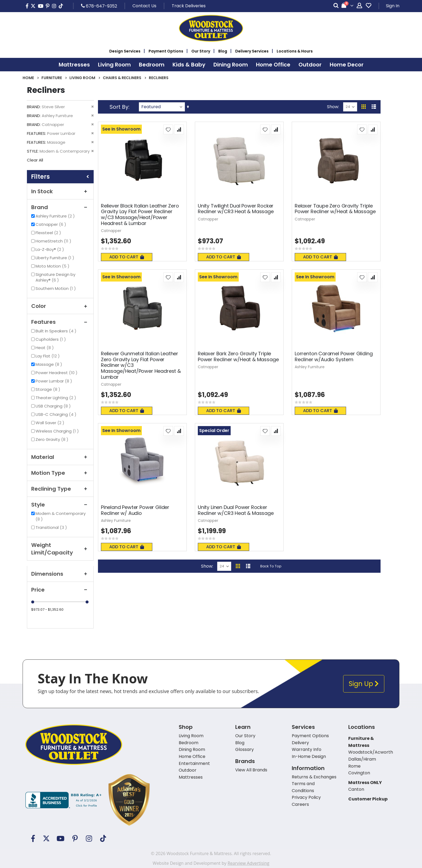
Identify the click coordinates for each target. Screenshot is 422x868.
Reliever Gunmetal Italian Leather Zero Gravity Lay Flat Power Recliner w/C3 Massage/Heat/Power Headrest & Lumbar (141, 365)
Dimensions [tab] (60, 574)
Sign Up (364, 684)
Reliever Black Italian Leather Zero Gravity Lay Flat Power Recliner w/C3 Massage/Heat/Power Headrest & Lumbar (140, 215)
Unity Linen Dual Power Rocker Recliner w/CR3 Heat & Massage (236, 510)
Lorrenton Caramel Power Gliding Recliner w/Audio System (334, 356)
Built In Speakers (57, 331)
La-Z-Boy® (50, 249)
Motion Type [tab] (60, 473)
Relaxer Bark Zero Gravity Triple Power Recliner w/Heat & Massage (238, 356)
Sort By (119, 107)
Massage (50, 364)
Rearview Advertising (248, 863)
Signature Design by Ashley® (55, 277)
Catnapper (52, 224)
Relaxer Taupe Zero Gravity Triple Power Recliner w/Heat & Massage (335, 209)
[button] (168, 129)
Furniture (52, 78)
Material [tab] (60, 457)
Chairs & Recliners (122, 78)
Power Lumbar (54, 381)
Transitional (52, 527)
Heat (45, 348)
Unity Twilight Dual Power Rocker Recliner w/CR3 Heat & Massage (236, 209)
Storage (49, 389)
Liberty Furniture (56, 258)
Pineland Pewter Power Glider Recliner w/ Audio (135, 510)
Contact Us (144, 6)
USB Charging (54, 406)
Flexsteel (49, 233)
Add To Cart (127, 257)
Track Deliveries (189, 6)
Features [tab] (60, 322)
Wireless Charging (58, 431)
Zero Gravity (53, 439)
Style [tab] (60, 505)
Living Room (82, 78)
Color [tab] (60, 306)
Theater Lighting (57, 398)
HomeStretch (54, 241)
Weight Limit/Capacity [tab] (60, 549)
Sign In (393, 6)
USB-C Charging (57, 414)
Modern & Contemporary (61, 516)
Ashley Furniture (56, 216)
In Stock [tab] (60, 191)
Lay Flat (48, 356)
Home (28, 78)
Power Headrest (57, 373)
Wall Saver (51, 423)
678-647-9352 (99, 6)
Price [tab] (60, 590)
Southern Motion (56, 288)
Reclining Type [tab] (60, 489)
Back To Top (271, 566)
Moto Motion (53, 266)
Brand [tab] (60, 207)
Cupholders (51, 339)
